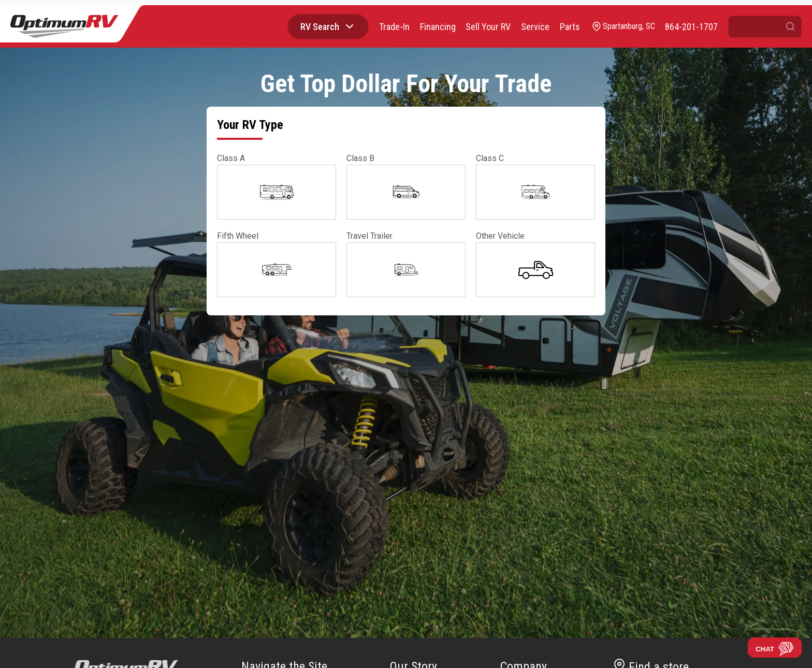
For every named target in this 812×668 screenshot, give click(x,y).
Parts (569, 27)
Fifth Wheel (238, 236)
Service (535, 27)
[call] (691, 27)
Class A (231, 158)
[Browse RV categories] (349, 26)
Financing (437, 27)
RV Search (319, 27)
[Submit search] (790, 27)
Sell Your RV (488, 27)
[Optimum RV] (64, 26)
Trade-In (393, 27)
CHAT (775, 649)
